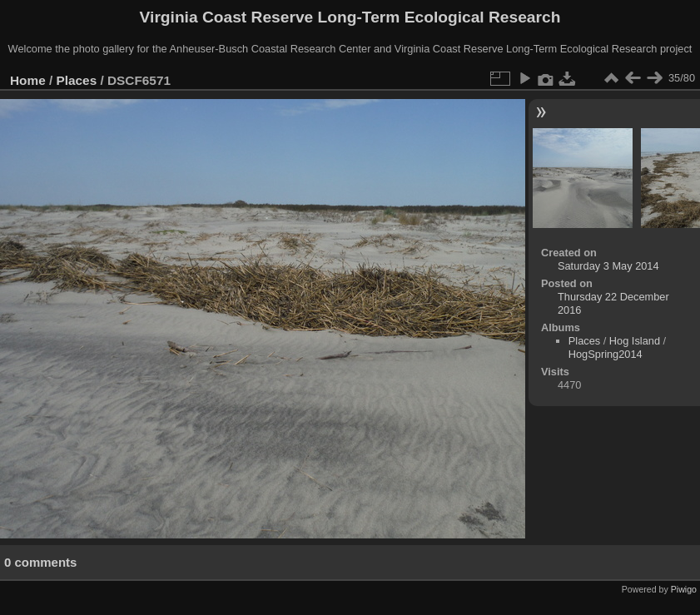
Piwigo (684, 589)
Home (28, 80)
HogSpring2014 (606, 354)
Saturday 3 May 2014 (608, 266)
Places (77, 80)
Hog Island (635, 341)
